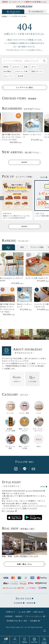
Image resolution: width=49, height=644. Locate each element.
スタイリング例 (21, 71)
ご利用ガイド (11, 612)
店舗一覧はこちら (24, 564)
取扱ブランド (37, 71)
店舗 (25, 67)
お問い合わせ (38, 612)
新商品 (6, 67)
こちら (12, 511)
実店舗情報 (18, 603)
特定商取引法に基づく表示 (17, 621)
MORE (24, 162)
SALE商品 (7, 71)
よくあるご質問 (24, 612)
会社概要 (34, 621)
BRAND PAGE (23, 598)
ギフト (34, 67)
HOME (4, 16)
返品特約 (19, 616)
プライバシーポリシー (34, 616)
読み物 (21, 76)
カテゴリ (16, 67)
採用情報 (30, 603)
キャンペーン (9, 76)
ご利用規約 (8, 616)
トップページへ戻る (25, 87)
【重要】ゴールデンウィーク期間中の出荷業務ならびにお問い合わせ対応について (24, 2)
